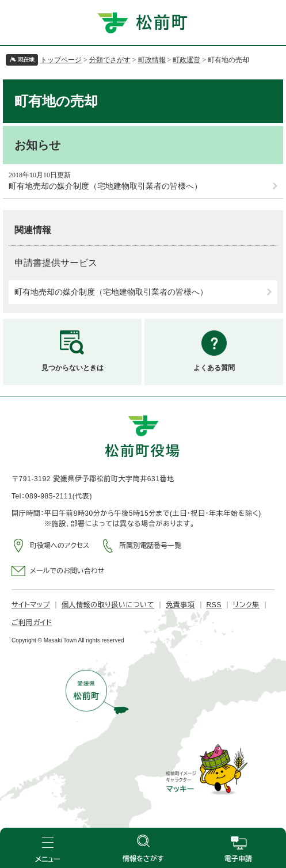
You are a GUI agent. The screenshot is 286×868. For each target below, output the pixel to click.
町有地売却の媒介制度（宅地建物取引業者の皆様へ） (105, 186)
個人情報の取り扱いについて (108, 605)
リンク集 (246, 605)
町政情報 (152, 60)
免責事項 (180, 605)
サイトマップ (31, 605)
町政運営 (186, 60)
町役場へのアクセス (60, 546)
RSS (214, 605)
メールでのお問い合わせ (67, 571)
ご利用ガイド (32, 623)
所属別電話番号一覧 (150, 546)
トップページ (61, 60)
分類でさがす (110, 60)
